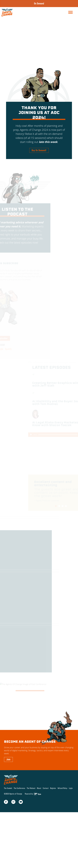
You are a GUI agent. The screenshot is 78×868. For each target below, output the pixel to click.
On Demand (39, 3)
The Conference (19, 788)
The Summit (8, 788)
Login (71, 788)
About (39, 788)
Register (53, 788)
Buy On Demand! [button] (39, 150)
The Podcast (31, 788)
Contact (46, 788)
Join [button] (8, 759)
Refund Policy (63, 788)
